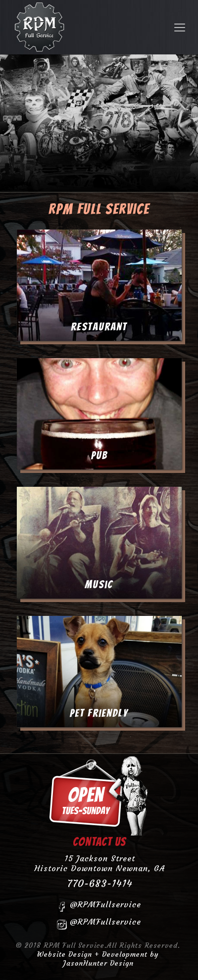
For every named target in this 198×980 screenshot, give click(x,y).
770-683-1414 (100, 883)
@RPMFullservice (99, 906)
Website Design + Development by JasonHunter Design (98, 959)
